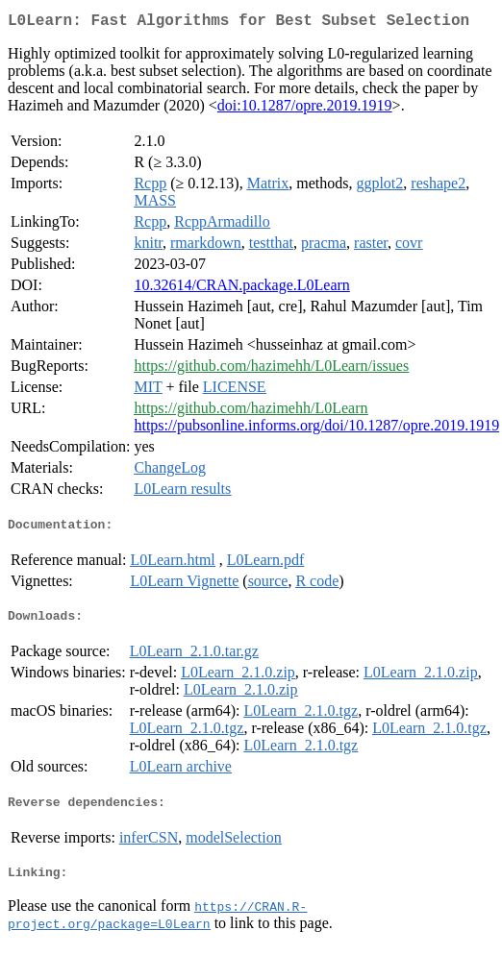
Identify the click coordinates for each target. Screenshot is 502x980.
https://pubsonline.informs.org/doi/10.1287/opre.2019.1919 (316, 429)
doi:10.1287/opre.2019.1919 (305, 109)
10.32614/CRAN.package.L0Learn (241, 289)
